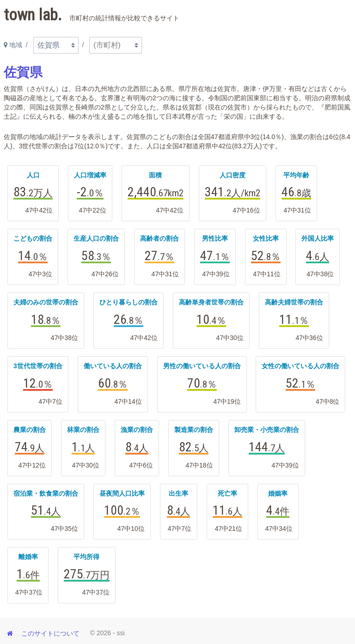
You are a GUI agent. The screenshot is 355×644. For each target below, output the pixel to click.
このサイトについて (50, 633)
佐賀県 (23, 72)
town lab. (92, 15)
